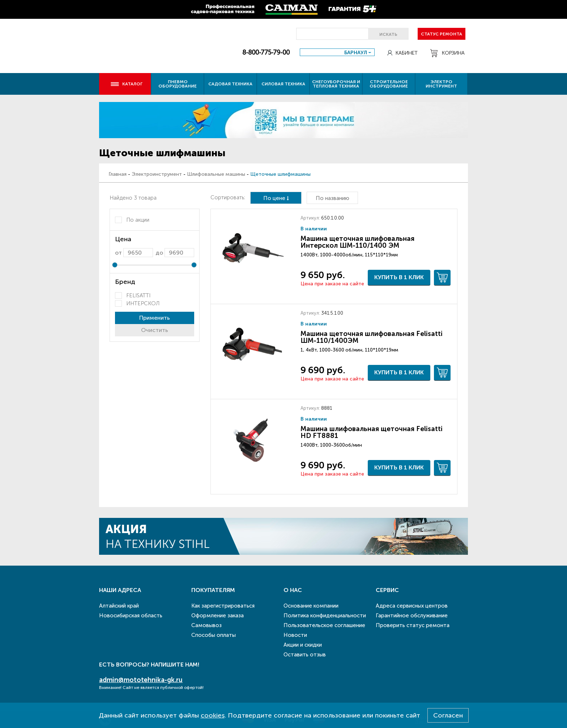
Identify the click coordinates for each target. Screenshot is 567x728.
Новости (295, 635)
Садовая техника (230, 84)
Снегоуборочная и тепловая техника (336, 84)
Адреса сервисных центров (412, 606)
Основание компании (311, 606)
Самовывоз (206, 625)
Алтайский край (119, 606)
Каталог (126, 84)
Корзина (447, 53)
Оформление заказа (218, 616)
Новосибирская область (131, 616)
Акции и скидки (303, 645)
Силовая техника (283, 84)
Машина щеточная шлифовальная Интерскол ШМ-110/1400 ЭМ (357, 242)
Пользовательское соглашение (324, 625)
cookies (213, 715)
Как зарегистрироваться (223, 606)
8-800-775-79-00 (266, 52)
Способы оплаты (214, 635)
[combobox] (337, 52)
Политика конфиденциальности (325, 616)
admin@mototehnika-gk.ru (141, 680)
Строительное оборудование (389, 84)
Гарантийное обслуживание (412, 616)
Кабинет (402, 53)
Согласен (448, 715)
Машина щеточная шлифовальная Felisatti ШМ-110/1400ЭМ (372, 337)
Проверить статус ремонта (413, 625)
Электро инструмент (441, 84)
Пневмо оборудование (178, 84)
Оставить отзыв (305, 655)
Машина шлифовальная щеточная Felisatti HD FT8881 (372, 432)
